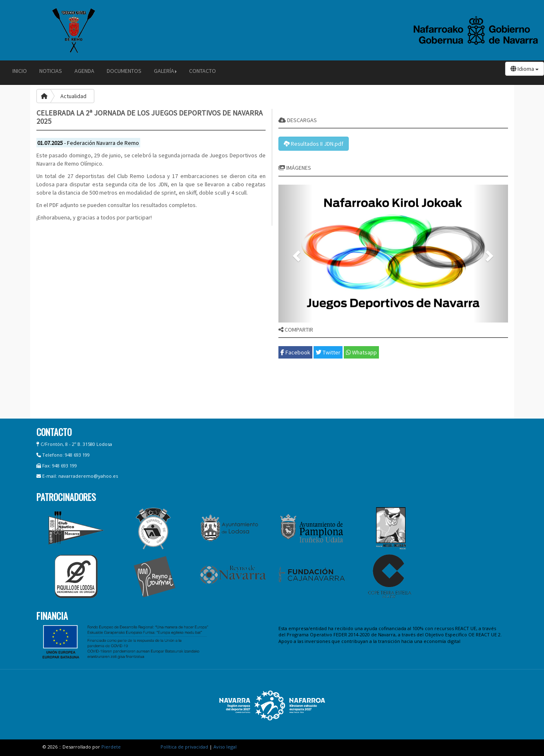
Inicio (20, 71)
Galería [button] (165, 71)
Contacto (203, 71)
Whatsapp (361, 352)
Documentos (124, 71)
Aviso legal (225, 747)
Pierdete (111, 747)
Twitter (328, 352)
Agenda (84, 71)
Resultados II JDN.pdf (314, 144)
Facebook (295, 352)
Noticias (51, 71)
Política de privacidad (184, 747)
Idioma (525, 69)
